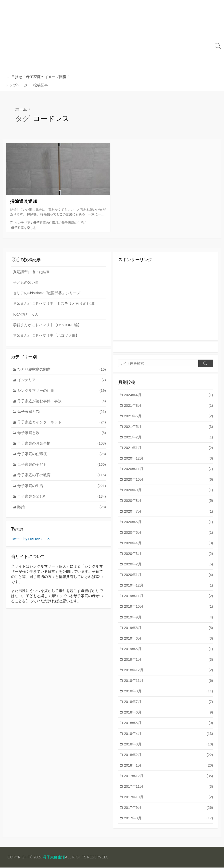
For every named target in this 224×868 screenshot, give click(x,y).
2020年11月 (169, 470)
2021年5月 (169, 427)
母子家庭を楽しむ (24, 228)
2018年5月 (169, 727)
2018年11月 (169, 684)
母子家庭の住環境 (46, 223)
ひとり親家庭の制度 (62, 370)
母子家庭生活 (55, 857)
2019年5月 (169, 652)
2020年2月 (169, 566)
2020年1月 (169, 577)
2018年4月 (169, 737)
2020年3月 (169, 556)
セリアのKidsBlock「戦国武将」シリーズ (47, 293)
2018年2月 (169, 759)
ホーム (21, 109)
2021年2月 (169, 438)
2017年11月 (169, 791)
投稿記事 (41, 85)
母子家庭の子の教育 (62, 477)
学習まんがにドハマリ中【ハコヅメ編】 (46, 336)
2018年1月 (169, 770)
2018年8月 (169, 695)
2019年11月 (169, 598)
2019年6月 (169, 641)
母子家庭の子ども (62, 466)
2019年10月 (169, 609)
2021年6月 (169, 417)
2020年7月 (169, 513)
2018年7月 (169, 706)
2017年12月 (169, 780)
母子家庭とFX (62, 413)
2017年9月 (169, 812)
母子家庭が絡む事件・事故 (62, 402)
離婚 (62, 509)
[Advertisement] (107, 37)
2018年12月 (169, 673)
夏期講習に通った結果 (31, 272)
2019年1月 (169, 663)
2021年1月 (169, 449)
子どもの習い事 (26, 283)
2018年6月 (169, 716)
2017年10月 (169, 802)
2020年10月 (169, 481)
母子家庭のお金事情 (62, 444)
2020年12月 (169, 459)
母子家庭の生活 (73, 223)
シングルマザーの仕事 (62, 391)
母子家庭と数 (62, 434)
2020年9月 (169, 492)
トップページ (16, 85)
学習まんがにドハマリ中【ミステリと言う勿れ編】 (55, 304)
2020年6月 (169, 524)
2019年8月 (169, 631)
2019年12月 (169, 588)
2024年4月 (169, 395)
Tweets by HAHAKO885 (31, 539)
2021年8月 (169, 406)
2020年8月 (169, 502)
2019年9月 (169, 620)
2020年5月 (169, 534)
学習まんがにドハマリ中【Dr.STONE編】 (47, 325)
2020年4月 (169, 545)
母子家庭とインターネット (62, 423)
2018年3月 (169, 748)
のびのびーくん (26, 315)
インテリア (22, 223)
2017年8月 (169, 823)
